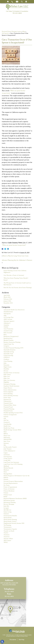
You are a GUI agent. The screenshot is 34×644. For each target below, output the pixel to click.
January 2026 (7, 301)
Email (17, 2)
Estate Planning (8, 394)
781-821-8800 (17, 13)
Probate (6, 493)
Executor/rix (7, 399)
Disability (6, 369)
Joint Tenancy (8, 449)
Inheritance (7, 438)
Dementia (6, 365)
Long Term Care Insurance (11, 462)
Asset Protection (8, 329)
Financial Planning (9, 409)
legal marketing (11, 636)
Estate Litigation (8, 392)
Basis (5, 335)
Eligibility (6, 382)
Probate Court (8, 495)
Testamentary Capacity (10, 529)
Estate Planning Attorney (11, 396)
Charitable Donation (9, 350)
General (6, 417)
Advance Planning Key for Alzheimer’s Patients (17, 260)
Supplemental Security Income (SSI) (14, 523)
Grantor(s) (7, 422)
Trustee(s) (7, 535)
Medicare (6, 470)
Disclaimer (13, 639)
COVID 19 (7, 357)
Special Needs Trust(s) (10, 521)
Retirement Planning (10, 502)
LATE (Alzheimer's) (9, 451)
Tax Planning (7, 525)
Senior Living (7, 512)
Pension (6, 479)
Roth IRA (6, 506)
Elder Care (7, 377)
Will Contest (7, 541)
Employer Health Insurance (11, 386)
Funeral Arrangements (10, 415)
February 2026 (8, 299)
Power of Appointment (10, 487)
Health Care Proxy (9, 428)
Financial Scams (8, 411)
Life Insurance (8, 457)
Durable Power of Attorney (12, 373)
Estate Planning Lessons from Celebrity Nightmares (15, 272)
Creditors (6, 359)
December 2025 (8, 303)
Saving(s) (6, 508)
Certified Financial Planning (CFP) (14, 348)
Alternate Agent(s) (9, 321)
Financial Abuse (8, 403)
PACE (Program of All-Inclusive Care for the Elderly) (17, 477)
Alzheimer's (7, 323)
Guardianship (7, 424)
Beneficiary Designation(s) (11, 336)
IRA (5, 445)
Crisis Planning (8, 361)
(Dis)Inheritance (8, 312)
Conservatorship (8, 356)
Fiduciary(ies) (8, 401)
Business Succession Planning (12, 342)
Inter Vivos (7, 441)
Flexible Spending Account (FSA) (13, 413)
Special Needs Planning (10, 520)
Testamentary (8, 527)
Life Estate (7, 455)
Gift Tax (6, 420)
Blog (24, 31)
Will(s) (6, 542)
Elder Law (7, 378)
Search (22, 2)
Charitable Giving (9, 352)
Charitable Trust (8, 354)
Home (8, 2)
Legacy (6, 453)
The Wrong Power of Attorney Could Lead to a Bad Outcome (17, 284)
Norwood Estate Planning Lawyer (11, 31)
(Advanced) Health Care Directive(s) (14, 310)
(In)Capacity (5, 33)
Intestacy (6, 443)
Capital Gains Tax (9, 344)
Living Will (7, 460)
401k (5, 316)
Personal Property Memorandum (13, 481)
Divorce (6, 371)
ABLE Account (8, 319)
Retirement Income (9, 500)
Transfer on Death (9, 531)
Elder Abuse (7, 375)
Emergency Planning (9, 384)
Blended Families (9, 340)
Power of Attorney (9, 489)
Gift (5, 418)
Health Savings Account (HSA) (12, 430)
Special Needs (8, 518)
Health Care (7, 426)
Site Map (21, 639)
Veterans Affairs (8, 539)
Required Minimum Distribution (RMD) (15, 499)
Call (12, 2)
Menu (26, 2)
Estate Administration (10, 390)
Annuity (6, 327)
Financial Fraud (8, 407)
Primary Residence (9, 491)
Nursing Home (8, 474)
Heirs (5, 432)
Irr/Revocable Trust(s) (10, 447)
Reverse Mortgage (9, 504)
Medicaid (6, 466)
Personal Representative (11, 483)
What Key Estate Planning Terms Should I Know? (16, 279)
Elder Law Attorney (9, 380)
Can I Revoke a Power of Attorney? (14, 275)
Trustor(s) (7, 537)
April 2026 (7, 295)
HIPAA (6, 434)
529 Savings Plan (9, 317)
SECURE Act (7, 510)
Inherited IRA (8, 439)
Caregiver (6, 346)
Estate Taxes (7, 398)
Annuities (6, 325)
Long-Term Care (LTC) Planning (13, 464)
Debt (5, 363)
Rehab (5, 497)
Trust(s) (6, 533)
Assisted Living (8, 331)
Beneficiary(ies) (8, 338)
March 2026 (7, 297)
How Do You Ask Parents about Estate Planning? (18, 288)
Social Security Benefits (10, 516)
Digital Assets (8, 367)
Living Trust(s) (8, 458)
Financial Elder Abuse (10, 405)
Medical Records (8, 468)
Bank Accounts (8, 333)
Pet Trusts (7, 485)
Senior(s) (6, 514)
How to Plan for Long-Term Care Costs (16, 256)
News (5, 472)
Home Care (7, 436)
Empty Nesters (8, 388)
